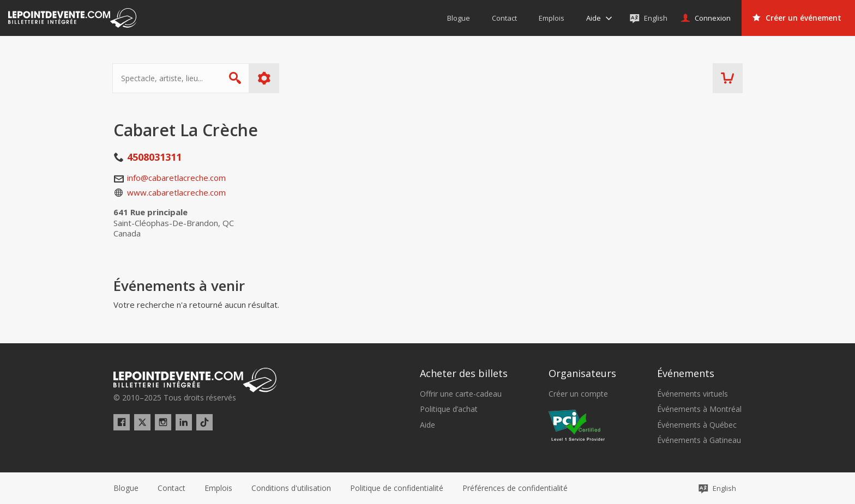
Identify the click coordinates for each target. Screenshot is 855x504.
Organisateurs (582, 373)
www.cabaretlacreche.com (176, 192)
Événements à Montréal (699, 409)
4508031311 (154, 157)
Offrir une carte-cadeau (461, 394)
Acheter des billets (464, 373)
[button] (515, 488)
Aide (427, 425)
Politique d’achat (449, 409)
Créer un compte (578, 394)
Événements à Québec (697, 425)
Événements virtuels (693, 394)
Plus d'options (265, 78)
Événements (686, 373)
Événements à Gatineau (699, 440)
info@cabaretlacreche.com (176, 178)
